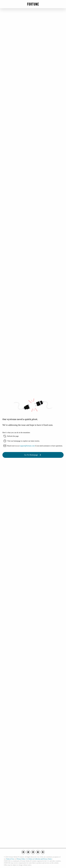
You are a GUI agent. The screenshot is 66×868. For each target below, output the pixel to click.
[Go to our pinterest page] (43, 852)
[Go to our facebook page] (23, 852)
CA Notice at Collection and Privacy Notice (39, 859)
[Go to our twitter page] (28, 852)
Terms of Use (10, 859)
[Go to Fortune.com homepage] (33, 4)
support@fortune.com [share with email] (27, 446)
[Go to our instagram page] (38, 852)
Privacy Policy (21, 859)
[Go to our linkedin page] (33, 852)
